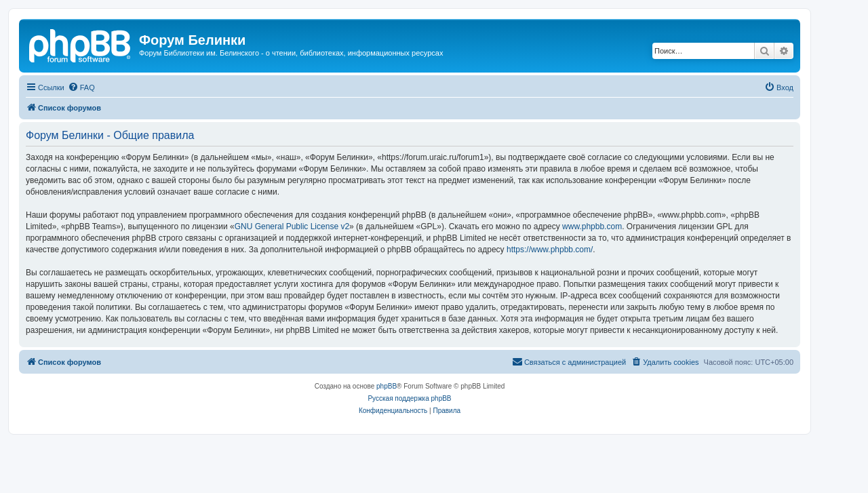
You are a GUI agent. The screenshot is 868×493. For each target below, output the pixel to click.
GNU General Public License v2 (292, 226)
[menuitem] (81, 87)
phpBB (387, 386)
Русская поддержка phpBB (409, 398)
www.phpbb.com (592, 226)
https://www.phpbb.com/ (550, 250)
